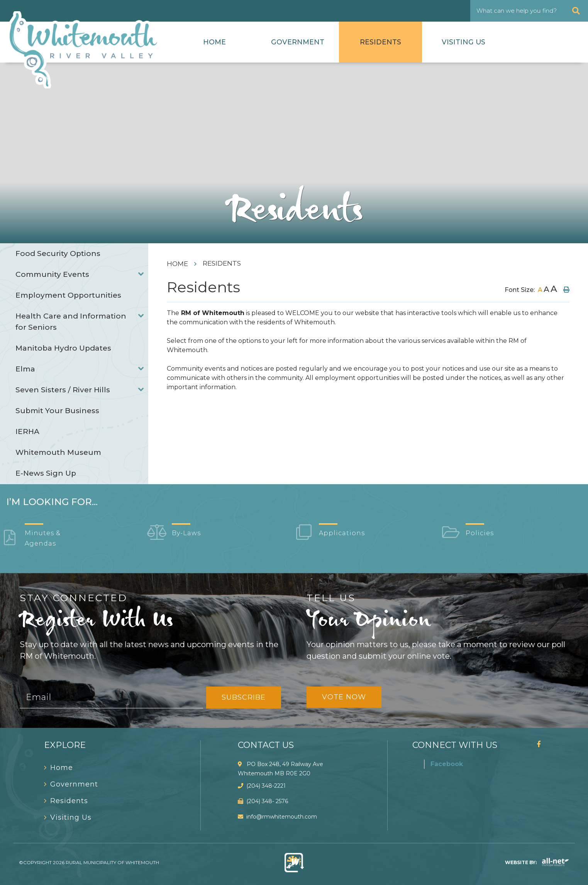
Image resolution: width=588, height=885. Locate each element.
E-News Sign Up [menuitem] (46, 473)
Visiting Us (463, 42)
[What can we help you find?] (529, 11)
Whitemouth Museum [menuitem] (58, 452)
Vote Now (344, 697)
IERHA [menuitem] (27, 431)
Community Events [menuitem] (52, 274)
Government (298, 42)
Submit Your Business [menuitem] (57, 411)
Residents (380, 42)
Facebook (447, 764)
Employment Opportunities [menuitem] (68, 295)
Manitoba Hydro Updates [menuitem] (63, 348)
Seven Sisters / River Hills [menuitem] (63, 390)
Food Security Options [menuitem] (58, 253)
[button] (141, 273)
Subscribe (244, 697)
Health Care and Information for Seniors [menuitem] (71, 322)
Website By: (537, 862)
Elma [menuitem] (25, 369)
